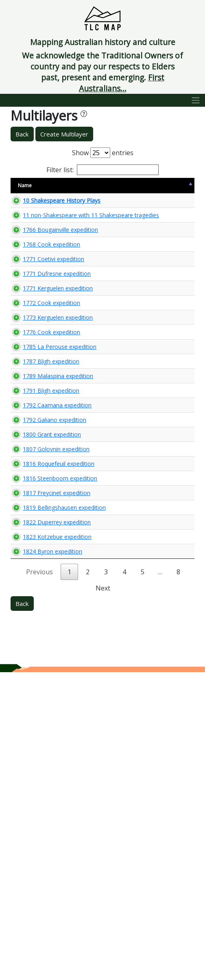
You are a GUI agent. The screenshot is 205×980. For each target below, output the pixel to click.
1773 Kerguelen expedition (36, 440)
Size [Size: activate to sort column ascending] (78, 189)
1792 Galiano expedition (40, 623)
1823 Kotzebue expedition (36, 829)
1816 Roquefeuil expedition (37, 694)
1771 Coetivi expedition (39, 339)
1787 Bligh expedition (37, 519)
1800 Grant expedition (37, 646)
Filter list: (102, 170)
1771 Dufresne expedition (42, 361)
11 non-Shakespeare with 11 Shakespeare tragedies (40, 253)
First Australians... (122, 83)
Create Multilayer (64, 134)
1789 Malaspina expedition (36, 545)
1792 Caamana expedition (36, 597)
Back (22, 134)
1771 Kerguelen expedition (36, 388)
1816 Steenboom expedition (38, 724)
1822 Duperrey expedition (42, 803)
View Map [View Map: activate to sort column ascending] (144, 189)
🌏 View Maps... (158, 215)
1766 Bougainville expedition (39, 291)
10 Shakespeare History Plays (40, 215)
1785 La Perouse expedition (36, 492)
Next (103, 896)
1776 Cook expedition (37, 466)
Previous (39, 880)
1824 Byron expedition (38, 855)
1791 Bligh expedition (37, 571)
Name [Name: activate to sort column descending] (25, 189)
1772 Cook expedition (37, 414)
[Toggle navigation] (196, 100)
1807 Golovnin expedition (42, 668)
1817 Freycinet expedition (42, 751)
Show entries (103, 153)
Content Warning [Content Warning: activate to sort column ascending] (107, 189)
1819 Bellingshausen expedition (43, 777)
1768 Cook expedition (37, 317)
